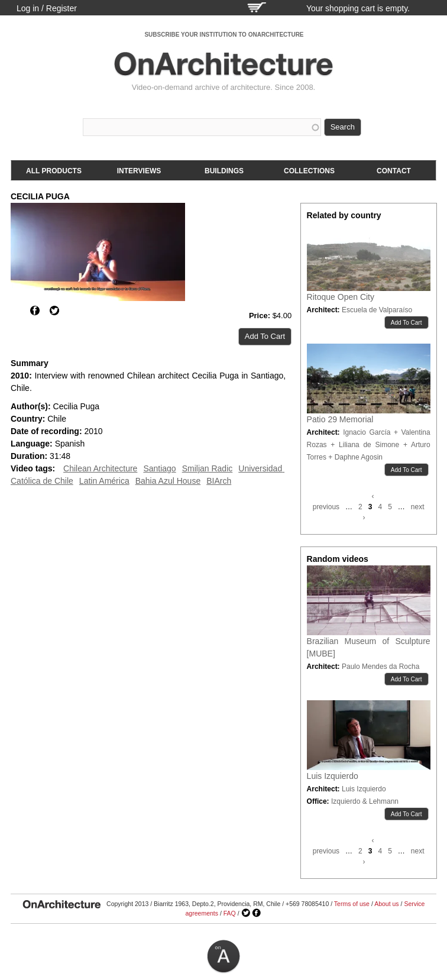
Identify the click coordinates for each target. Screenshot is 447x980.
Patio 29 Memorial (340, 419)
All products (54, 171)
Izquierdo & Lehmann (365, 801)
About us (386, 904)
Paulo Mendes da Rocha (380, 667)
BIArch (219, 481)
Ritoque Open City (341, 297)
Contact (394, 171)
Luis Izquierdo (333, 776)
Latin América (104, 481)
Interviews (139, 171)
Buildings (224, 171)
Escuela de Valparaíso (377, 310)
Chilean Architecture (100, 468)
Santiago (159, 468)
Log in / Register (47, 8)
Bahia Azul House (168, 481)
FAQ (230, 913)
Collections (309, 171)
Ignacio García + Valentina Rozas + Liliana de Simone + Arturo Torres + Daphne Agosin (369, 445)
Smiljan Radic (208, 468)
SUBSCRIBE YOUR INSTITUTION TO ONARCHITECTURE (224, 35)
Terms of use (352, 904)
